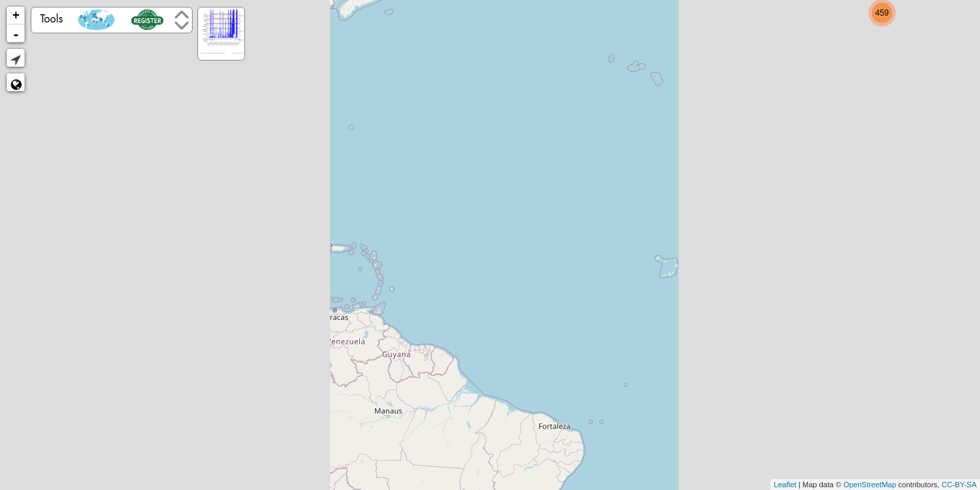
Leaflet (785, 485)
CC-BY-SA (959, 485)
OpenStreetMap (870, 485)
